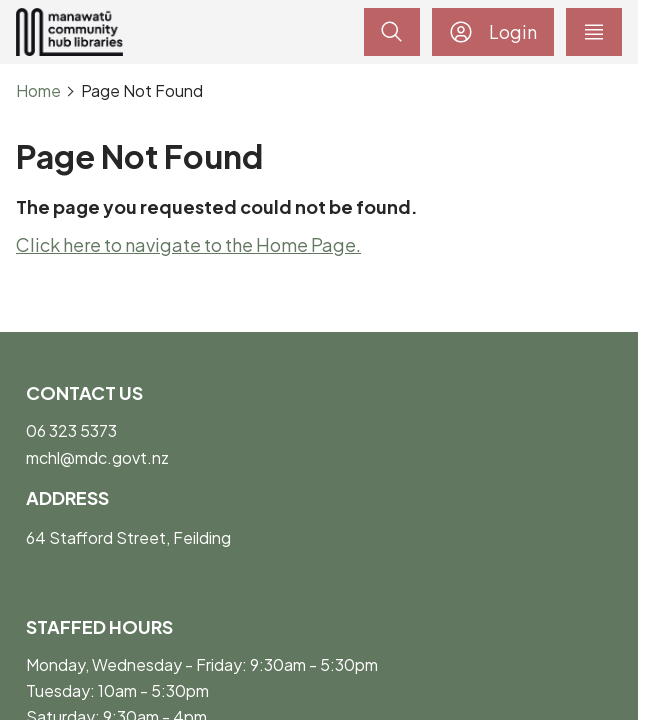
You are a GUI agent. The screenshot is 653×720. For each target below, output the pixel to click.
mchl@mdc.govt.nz (97, 457)
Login (493, 32)
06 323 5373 (71, 430)
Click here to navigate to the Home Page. (188, 244)
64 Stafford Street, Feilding (128, 537)
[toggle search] (392, 32)
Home (38, 91)
